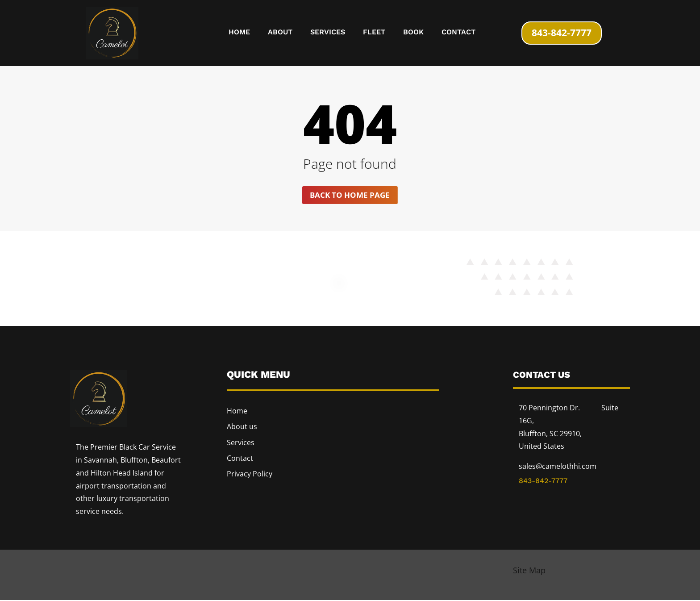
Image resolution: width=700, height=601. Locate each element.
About (280, 33)
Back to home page (350, 195)
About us (242, 427)
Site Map (529, 571)
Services (328, 33)
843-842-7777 (562, 33)
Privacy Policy (250, 474)
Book (413, 33)
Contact (458, 33)
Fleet (374, 33)
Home (239, 33)
